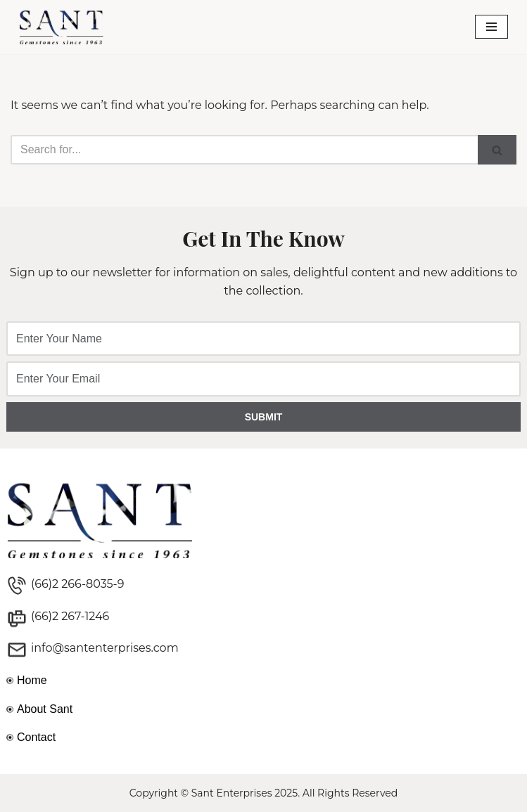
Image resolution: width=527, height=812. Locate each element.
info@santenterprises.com (105, 648)
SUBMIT (264, 417)
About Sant (45, 709)
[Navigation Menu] (491, 27)
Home (32, 680)
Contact (36, 737)
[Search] (244, 150)
